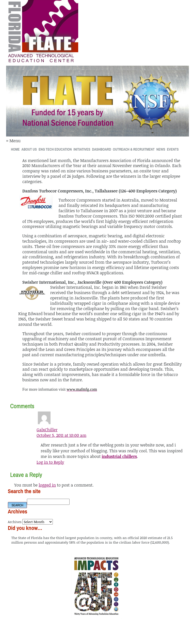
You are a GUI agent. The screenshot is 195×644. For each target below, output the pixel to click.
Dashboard (101, 149)
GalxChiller (47, 430)
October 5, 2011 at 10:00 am (61, 435)
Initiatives (82, 149)
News (161, 149)
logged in (47, 485)
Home (15, 149)
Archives (15, 522)
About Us (29, 149)
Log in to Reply (50, 462)
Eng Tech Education (55, 149)
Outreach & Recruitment (134, 149)
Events (173, 149)
